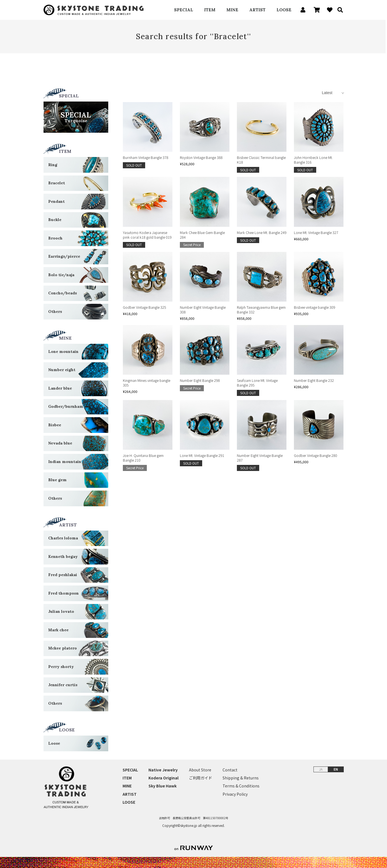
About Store (200, 770)
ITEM (210, 10)
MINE (232, 10)
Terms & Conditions (241, 786)
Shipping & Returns (241, 778)
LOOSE (284, 10)
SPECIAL (184, 10)
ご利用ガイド (201, 778)
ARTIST (257, 10)
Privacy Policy (235, 794)
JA (321, 769)
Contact (230, 770)
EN (336, 769)
